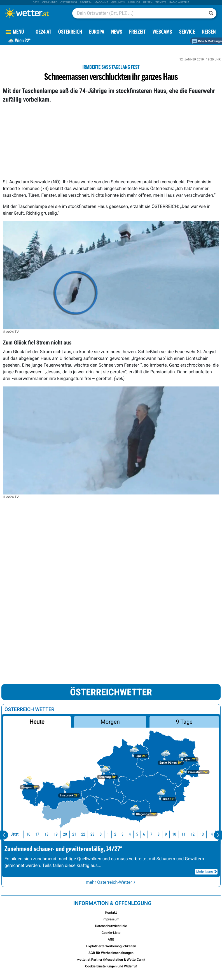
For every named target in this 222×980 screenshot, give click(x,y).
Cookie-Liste (111, 933)
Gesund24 (118, 3)
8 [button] (159, 834)
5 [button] (137, 834)
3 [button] (122, 834)
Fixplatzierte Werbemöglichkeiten (111, 946)
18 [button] (46, 834)
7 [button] (151, 834)
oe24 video (50, 3)
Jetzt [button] (15, 834)
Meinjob (134, 3)
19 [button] (56, 834)
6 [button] (144, 834)
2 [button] (115, 834)
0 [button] (101, 834)
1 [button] (108, 834)
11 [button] (183, 834)
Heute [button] (37, 722)
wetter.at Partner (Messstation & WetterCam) (111, 960)
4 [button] (130, 834)
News (117, 32)
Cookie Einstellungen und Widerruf (111, 966)
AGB (111, 939)
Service (187, 32)
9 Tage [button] (184, 722)
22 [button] (83, 834)
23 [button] (92, 834)
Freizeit (137, 32)
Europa (97, 32)
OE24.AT (43, 32)
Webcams (162, 32)
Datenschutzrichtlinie (111, 926)
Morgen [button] (110, 722)
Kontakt (111, 913)
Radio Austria (179, 3)
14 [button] (211, 834)
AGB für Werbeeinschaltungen (111, 953)
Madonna (102, 3)
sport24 (86, 3)
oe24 (36, 3)
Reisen (148, 3)
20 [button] (65, 834)
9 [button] (166, 834)
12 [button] (193, 834)
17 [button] (37, 834)
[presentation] (4, 835)
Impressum (111, 919)
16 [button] (28, 834)
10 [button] (174, 834)
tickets (161, 3)
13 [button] (202, 834)
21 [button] (74, 834)
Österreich (69, 3)
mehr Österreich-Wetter (111, 882)
